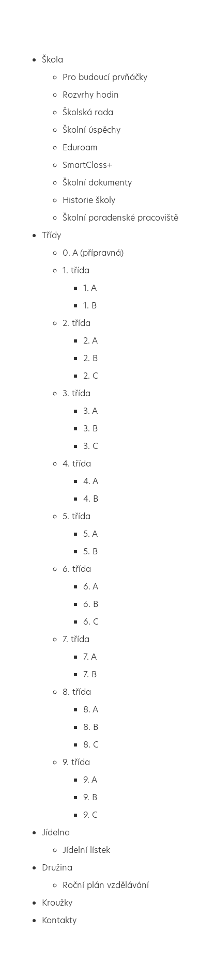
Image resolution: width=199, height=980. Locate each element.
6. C (91, 622)
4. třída (77, 464)
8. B (91, 727)
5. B (90, 551)
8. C (91, 745)
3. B (90, 429)
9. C (90, 815)
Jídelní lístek (86, 850)
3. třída (76, 393)
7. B (90, 674)
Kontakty (59, 920)
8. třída (77, 692)
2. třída (76, 323)
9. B (90, 797)
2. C (91, 376)
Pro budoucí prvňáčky (105, 77)
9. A (90, 780)
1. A (90, 288)
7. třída (76, 639)
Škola (52, 60)
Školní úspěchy (91, 130)
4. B (91, 499)
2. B (90, 358)
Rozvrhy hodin (91, 95)
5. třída (76, 516)
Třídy (51, 235)
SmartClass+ (88, 165)
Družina (57, 868)
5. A (90, 534)
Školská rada (88, 112)
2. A (90, 341)
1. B (90, 306)
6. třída (77, 569)
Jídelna (56, 833)
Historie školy (89, 200)
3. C (91, 446)
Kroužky (57, 903)
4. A (91, 481)
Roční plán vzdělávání (106, 885)
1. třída (76, 270)
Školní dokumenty (97, 183)
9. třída (76, 762)
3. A (90, 411)
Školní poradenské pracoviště (120, 218)
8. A (91, 710)
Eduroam (80, 147)
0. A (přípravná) (93, 253)
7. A (90, 657)
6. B (91, 604)
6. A (91, 587)
